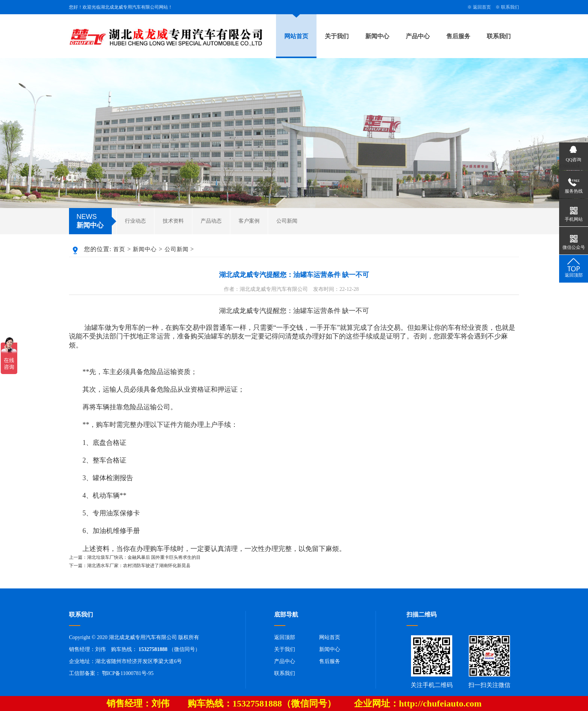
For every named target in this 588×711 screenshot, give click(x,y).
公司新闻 (287, 221)
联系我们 (510, 7)
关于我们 (337, 36)
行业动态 (135, 221)
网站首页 (296, 36)
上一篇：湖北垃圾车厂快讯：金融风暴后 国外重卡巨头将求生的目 (135, 557)
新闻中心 (377, 36)
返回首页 (482, 7)
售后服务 (458, 36)
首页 (119, 249)
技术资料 (173, 221)
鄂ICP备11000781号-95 (128, 673)
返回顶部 (285, 637)
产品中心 (418, 36)
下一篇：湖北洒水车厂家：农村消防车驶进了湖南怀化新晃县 (130, 566)
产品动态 (211, 221)
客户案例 (249, 221)
